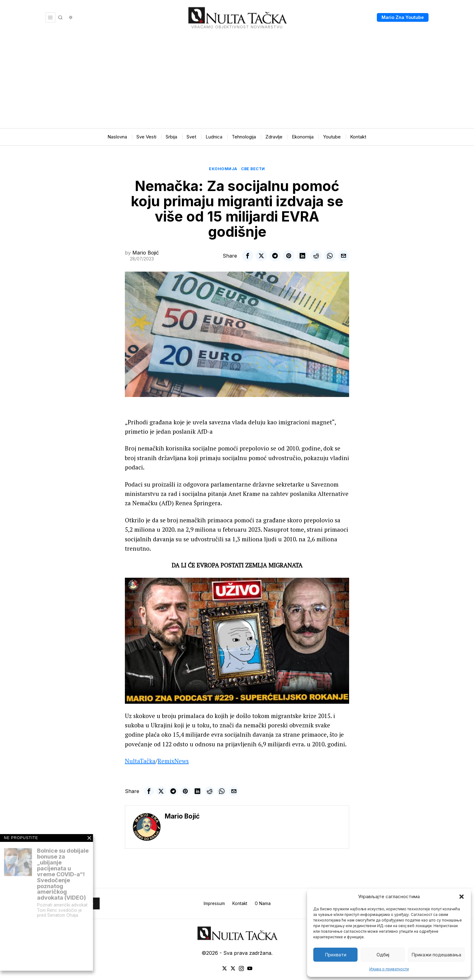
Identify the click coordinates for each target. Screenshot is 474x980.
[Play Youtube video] (237, 641)
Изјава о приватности (389, 969)
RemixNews (173, 761)
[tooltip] (248, 256)
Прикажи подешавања (436, 955)
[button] (462, 897)
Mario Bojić (146, 253)
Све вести (253, 169)
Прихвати (336, 955)
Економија (223, 169)
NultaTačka (140, 761)
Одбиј (383, 955)
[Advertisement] (237, 82)
